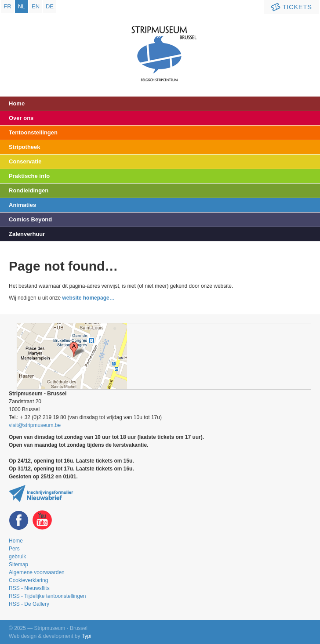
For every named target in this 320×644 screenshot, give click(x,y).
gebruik (17, 557)
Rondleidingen (29, 190)
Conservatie (25, 161)
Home (17, 103)
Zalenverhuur (27, 234)
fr (7, 6)
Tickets (291, 7)
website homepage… (88, 298)
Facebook (19, 520)
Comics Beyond (30, 219)
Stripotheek (25, 147)
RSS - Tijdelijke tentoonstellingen (47, 596)
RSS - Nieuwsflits (29, 588)
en (36, 6)
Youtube (42, 520)
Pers (14, 549)
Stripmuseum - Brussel (160, 46)
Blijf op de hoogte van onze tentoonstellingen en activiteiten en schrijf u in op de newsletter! (42, 495)
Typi (87, 636)
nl (22, 6)
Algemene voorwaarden (37, 572)
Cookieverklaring (28, 580)
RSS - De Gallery (29, 604)
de (50, 6)
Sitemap (18, 564)
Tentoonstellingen (33, 132)
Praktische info (29, 176)
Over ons (21, 118)
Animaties (22, 205)
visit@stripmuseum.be (35, 425)
